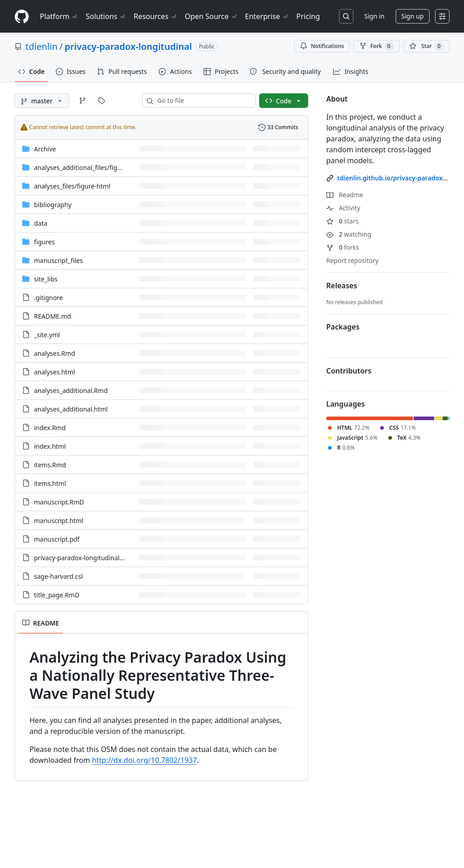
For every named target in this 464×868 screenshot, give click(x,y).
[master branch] (42, 101)
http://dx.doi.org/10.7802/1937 (145, 760)
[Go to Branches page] (82, 101)
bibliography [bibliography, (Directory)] (53, 205)
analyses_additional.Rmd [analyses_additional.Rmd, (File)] (71, 390)
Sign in (374, 16)
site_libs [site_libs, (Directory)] (46, 279)
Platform (59, 16)
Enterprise (267, 16)
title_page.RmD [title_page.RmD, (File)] (57, 595)
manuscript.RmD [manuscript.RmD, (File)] (59, 502)
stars (342, 221)
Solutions (106, 16)
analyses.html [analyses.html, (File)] (55, 372)
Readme (345, 195)
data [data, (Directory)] (41, 223)
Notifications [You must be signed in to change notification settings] (322, 46)
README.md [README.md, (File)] (53, 316)
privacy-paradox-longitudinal (128, 46)
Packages (343, 327)
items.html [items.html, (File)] (50, 483)
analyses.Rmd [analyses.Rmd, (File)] (55, 353)
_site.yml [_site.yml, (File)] (47, 335)
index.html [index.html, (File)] (50, 446)
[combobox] (203, 101)
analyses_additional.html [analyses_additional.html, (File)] (71, 409)
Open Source (211, 16)
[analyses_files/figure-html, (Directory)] (72, 186)
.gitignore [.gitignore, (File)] (48, 298)
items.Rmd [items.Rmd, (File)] (50, 465)
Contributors (349, 371)
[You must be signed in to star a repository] (426, 46)
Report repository (352, 260)
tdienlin (41, 46)
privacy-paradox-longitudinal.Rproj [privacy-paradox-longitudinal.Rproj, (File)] (86, 558)
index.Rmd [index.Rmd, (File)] (50, 428)
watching (349, 234)
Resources (156, 16)
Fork (376, 46)
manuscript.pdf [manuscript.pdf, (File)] (57, 539)
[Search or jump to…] (346, 16)
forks (343, 247)
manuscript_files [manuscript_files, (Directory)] (58, 260)
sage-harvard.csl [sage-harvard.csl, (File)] (58, 576)
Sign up (413, 16)
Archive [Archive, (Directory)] (45, 149)
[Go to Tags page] (101, 101)
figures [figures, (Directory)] (44, 242)
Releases (342, 286)
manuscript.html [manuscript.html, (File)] (59, 521)
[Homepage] (22, 17)
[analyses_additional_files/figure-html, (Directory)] (89, 167)
